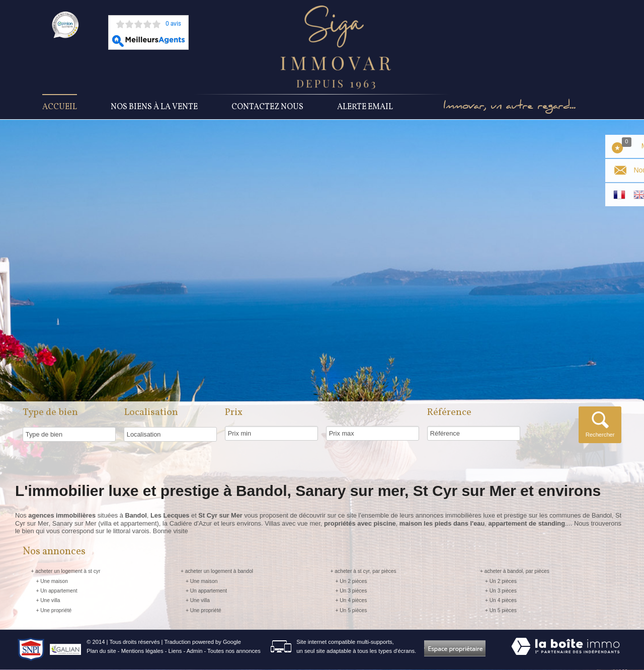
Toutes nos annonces (234, 651)
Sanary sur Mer (74, 523)
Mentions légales (142, 651)
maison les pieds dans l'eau (442, 523)
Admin (195, 651)
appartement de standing (526, 523)
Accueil (60, 107)
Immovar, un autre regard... (510, 107)
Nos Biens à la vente (154, 107)
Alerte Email (365, 107)
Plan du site (101, 651)
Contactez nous (267, 107)
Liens (175, 651)
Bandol (602, 516)
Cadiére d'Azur (191, 523)
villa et (110, 523)
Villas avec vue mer (292, 523)
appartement (139, 523)
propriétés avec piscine (360, 523)
